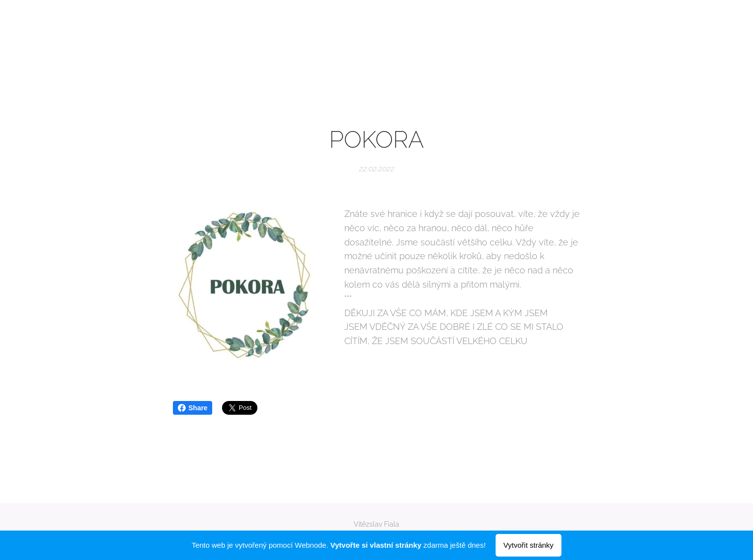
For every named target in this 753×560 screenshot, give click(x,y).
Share (193, 408)
